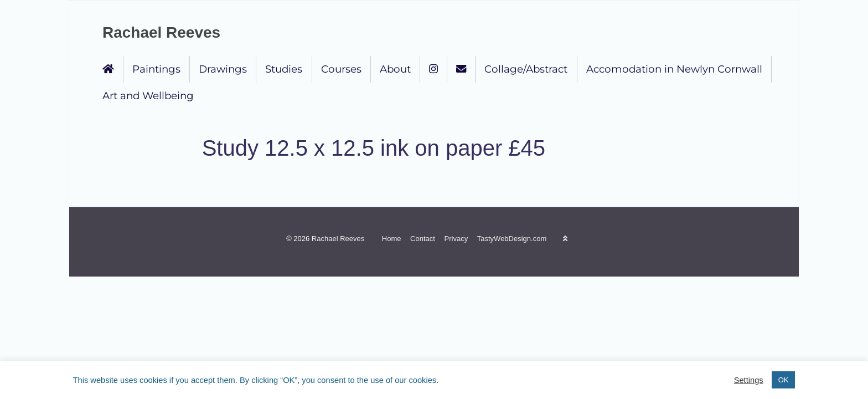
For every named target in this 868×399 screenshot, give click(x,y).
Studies (284, 69)
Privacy (456, 239)
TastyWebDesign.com (512, 239)
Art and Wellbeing (148, 96)
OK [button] (784, 380)
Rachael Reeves (161, 32)
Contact (423, 239)
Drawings (223, 69)
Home (392, 239)
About (395, 69)
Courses (341, 69)
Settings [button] (749, 380)
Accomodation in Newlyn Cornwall (674, 69)
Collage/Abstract (526, 69)
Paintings (156, 69)
